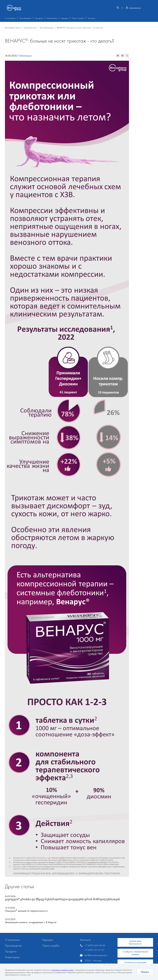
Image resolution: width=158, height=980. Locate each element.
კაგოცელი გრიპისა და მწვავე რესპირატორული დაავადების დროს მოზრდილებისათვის (62, 899)
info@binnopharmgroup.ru (96, 955)
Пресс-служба (78, 18)
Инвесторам (52, 18)
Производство (25, 18)
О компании (10, 18)
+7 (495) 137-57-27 (94, 950)
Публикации (25, 56)
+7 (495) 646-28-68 (95, 945)
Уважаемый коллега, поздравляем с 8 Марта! (31, 922)
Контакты (91, 18)
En (122, 8)
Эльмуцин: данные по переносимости (26, 911)
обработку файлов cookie (63, 970)
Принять (145, 972)
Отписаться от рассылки (135, 962)
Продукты (39, 18)
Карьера (64, 18)
